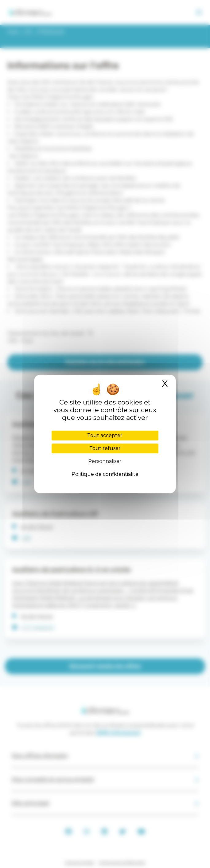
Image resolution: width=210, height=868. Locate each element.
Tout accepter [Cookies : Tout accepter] (105, 435)
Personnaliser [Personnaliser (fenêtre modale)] (105, 461)
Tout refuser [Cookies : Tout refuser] (105, 448)
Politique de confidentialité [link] (105, 474)
